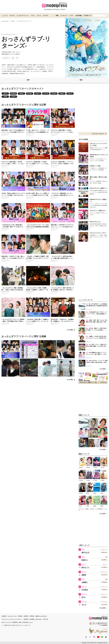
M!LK (83, 597)
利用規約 (20, 616)
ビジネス (45, 16)
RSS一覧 (46, 619)
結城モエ (85, 560)
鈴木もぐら (85, 567)
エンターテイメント (23, 16)
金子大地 (46, 94)
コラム (33, 16)
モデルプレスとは (12, 616)
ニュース (5, 16)
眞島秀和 (30, 94)
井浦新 (5, 97)
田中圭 (5, 94)
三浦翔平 (13, 97)
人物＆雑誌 (78, 16)
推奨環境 (26, 616)
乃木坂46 (85, 590)
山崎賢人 (85, 582)
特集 (57, 16)
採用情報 (32, 616)
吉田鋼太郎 (13, 94)
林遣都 (21, 94)
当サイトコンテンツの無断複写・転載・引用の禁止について (17, 622)
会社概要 (4, 616)
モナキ (84, 605)
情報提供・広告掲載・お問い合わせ (33, 619)
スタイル (12, 16)
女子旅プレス (88, 16)
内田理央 (54, 94)
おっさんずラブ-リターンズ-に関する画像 (24, 336)
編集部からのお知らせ (41, 616)
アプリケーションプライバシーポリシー (12, 619)
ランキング (64, 16)
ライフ (39, 16)
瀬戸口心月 (85, 553)
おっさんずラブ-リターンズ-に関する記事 (24, 105)
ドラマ (71, 16)
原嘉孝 (84, 575)
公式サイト (6, 58)
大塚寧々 (38, 94)
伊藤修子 (62, 94)
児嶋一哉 (70, 94)
